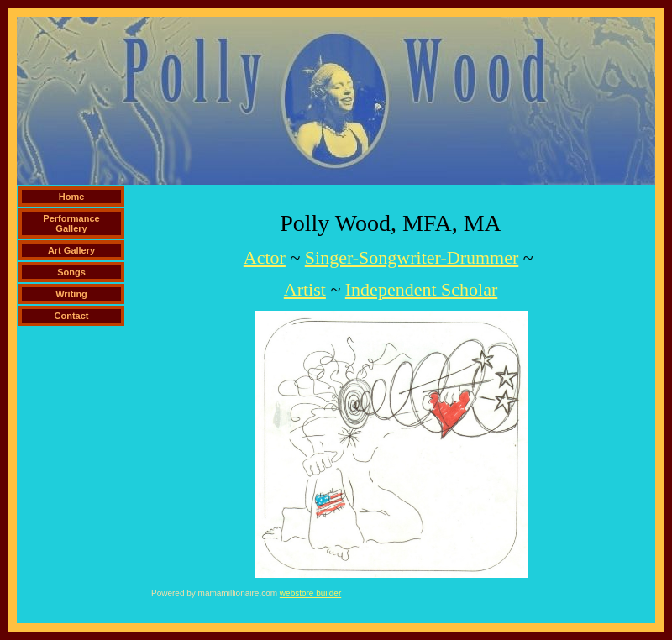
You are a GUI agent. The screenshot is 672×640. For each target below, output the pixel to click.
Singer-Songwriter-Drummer (412, 257)
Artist (305, 289)
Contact (72, 316)
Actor (265, 257)
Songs (71, 272)
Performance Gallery (71, 223)
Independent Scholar (421, 289)
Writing (71, 294)
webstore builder (310, 593)
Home (72, 197)
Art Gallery (71, 250)
